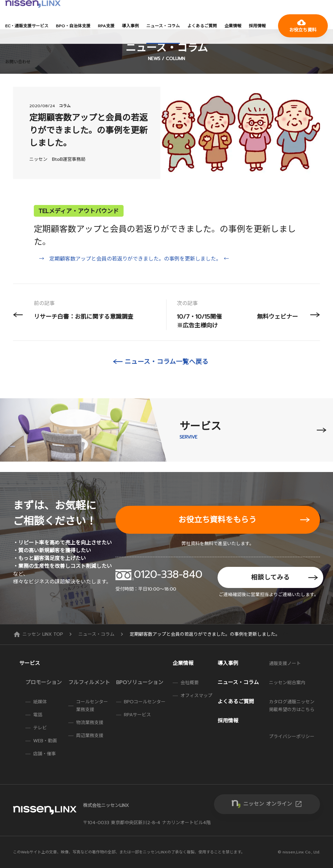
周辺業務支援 (90, 736)
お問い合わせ (18, 62)
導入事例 (130, 26)
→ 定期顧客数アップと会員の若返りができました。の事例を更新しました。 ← (134, 259)
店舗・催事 (45, 754)
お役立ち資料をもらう (218, 520)
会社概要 (190, 683)
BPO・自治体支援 (73, 26)
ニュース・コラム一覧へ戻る (166, 362)
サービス (30, 663)
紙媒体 (40, 702)
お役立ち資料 (303, 26)
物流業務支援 (90, 723)
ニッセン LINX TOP (39, 634)
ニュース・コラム (163, 26)
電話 (38, 715)
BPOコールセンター (145, 702)
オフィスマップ (196, 696)
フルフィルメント (89, 683)
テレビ (40, 728)
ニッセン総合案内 (287, 683)
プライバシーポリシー (292, 737)
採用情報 (257, 26)
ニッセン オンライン (273, 804)
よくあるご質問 (202, 26)
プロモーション (44, 683)
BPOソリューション (140, 683)
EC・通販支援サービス (27, 26)
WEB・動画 (45, 741)
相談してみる (270, 577)
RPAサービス (137, 715)
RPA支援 (106, 26)
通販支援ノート (285, 664)
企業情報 (233, 26)
